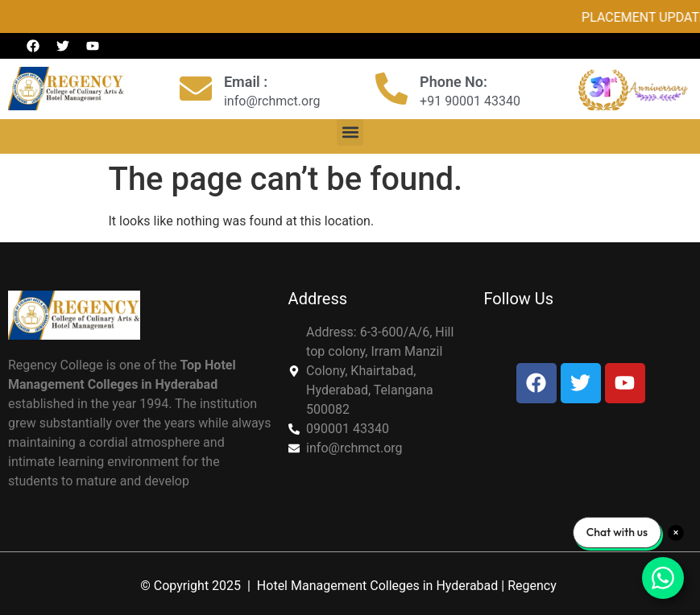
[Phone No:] (391, 89)
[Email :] (196, 89)
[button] (350, 132)
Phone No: (454, 82)
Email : (246, 82)
